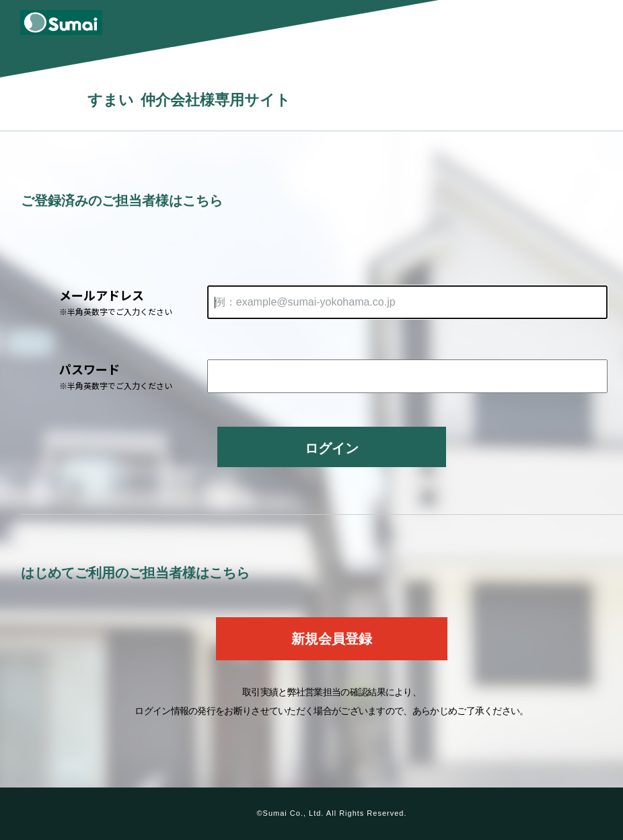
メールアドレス (133, 302)
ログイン (332, 448)
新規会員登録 (332, 639)
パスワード (133, 376)
